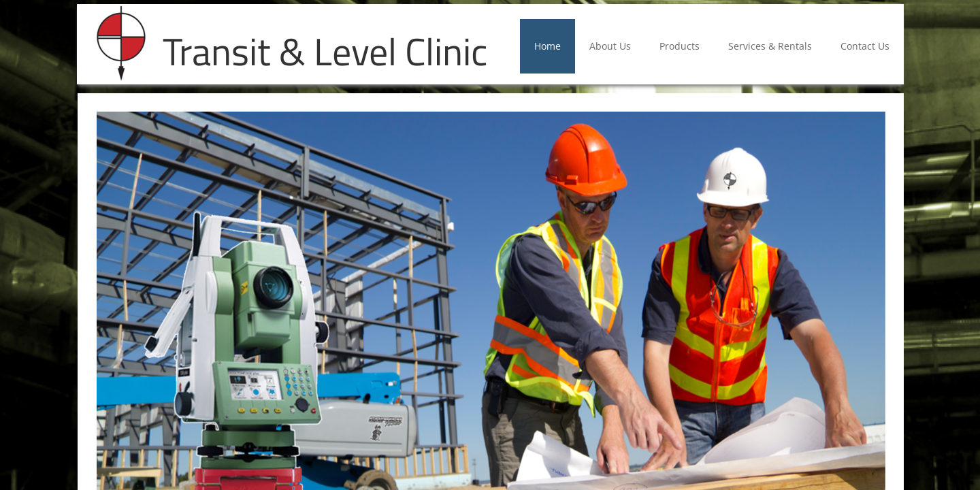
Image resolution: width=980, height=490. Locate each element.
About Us (610, 46)
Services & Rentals (770, 46)
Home (548, 46)
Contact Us (865, 46)
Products (680, 46)
